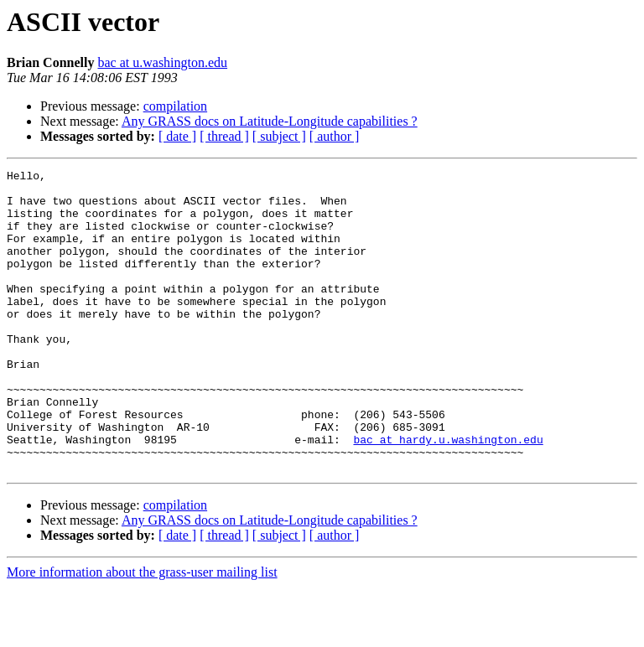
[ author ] (335, 136)
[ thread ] (224, 136)
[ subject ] (279, 136)
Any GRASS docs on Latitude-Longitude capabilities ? (270, 121)
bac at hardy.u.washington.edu (448, 494)
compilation (175, 106)
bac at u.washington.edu (162, 62)
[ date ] (177, 136)
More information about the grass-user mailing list (142, 632)
